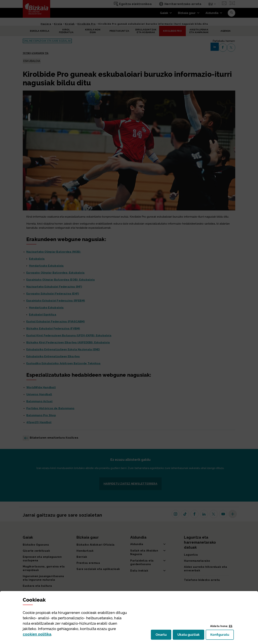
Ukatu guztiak (190, 636)
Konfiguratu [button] (222, 636)
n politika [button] (37, 634)
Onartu (163, 636)
